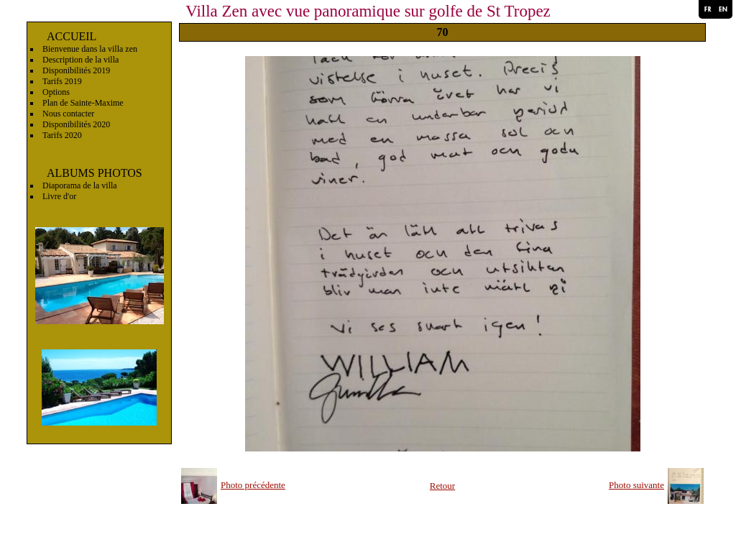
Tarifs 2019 (62, 81)
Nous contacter (68, 114)
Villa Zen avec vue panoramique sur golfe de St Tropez (368, 11)
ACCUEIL (72, 36)
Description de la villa (80, 60)
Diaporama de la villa (80, 185)
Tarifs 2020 (62, 135)
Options (56, 92)
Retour (442, 486)
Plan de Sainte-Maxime (83, 103)
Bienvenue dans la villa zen (90, 49)
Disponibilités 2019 (76, 70)
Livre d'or (59, 196)
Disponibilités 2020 (76, 124)
